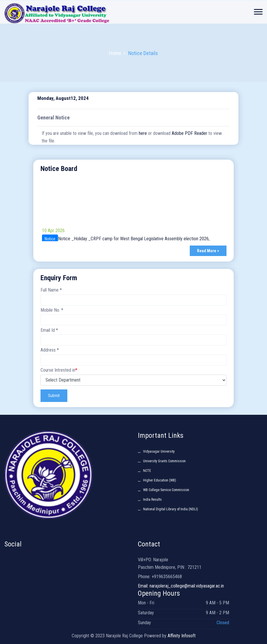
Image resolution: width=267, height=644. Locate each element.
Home (115, 53)
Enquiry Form (59, 278)
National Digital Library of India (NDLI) (171, 509)
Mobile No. (52, 310)
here (143, 133)
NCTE (147, 471)
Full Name (51, 290)
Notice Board (59, 169)
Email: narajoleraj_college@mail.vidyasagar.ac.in (181, 586)
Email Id (49, 330)
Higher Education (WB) (160, 480)
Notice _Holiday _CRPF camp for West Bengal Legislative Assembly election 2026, (134, 241)
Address (50, 350)
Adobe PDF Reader (189, 133)
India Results (152, 500)
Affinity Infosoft (182, 636)
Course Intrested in (59, 370)
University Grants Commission (164, 461)
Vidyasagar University (159, 451)
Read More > (208, 251)
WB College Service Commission (166, 490)
